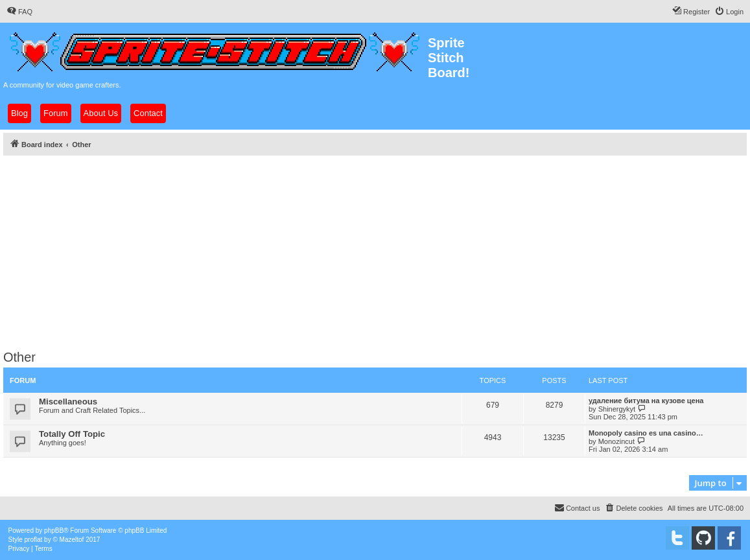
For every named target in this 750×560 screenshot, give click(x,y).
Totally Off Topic (72, 434)
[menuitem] (19, 12)
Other (19, 357)
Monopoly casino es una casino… (646, 433)
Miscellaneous (68, 402)
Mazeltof (72, 540)
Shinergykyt (617, 409)
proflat (34, 540)
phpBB (54, 531)
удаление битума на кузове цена (646, 401)
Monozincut (616, 441)
